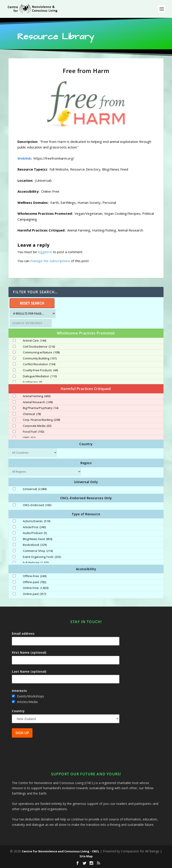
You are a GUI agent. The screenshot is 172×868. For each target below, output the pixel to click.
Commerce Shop (38, 551)
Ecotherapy (32, 382)
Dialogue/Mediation (40, 376)
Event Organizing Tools (42, 557)
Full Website (36, 563)
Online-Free (36, 588)
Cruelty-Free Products (40, 370)
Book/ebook (35, 545)
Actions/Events (37, 521)
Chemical (32, 414)
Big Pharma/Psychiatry (41, 408)
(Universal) (35, 489)
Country (18, 711)
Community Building (40, 359)
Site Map (86, 856)
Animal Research (38, 402)
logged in (45, 252)
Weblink (24, 158)
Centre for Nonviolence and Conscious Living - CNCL (60, 851)
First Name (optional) (29, 652)
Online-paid (34, 594)
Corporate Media (37, 426)
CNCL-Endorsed (37, 505)
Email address (23, 633)
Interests (19, 691)
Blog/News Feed (38, 539)
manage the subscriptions (50, 261)
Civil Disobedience (39, 347)
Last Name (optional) (29, 671)
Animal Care (34, 341)
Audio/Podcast (35, 533)
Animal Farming (37, 396)
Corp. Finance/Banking (41, 420)
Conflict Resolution (39, 364)
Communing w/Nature (41, 353)
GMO (29, 438)
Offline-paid (34, 582)
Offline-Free (35, 576)
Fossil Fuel (33, 432)
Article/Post (34, 527)
